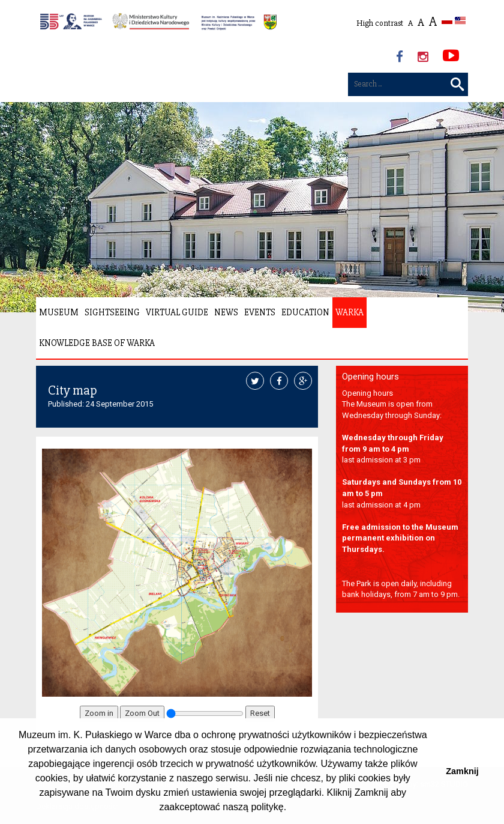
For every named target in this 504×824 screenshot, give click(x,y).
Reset (260, 713)
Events (260, 312)
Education (305, 312)
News (226, 312)
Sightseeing (112, 312)
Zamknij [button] (462, 771)
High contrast (380, 23)
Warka (349, 312)
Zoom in (99, 713)
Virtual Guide (177, 312)
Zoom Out (142, 713)
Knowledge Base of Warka (97, 343)
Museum (59, 312)
